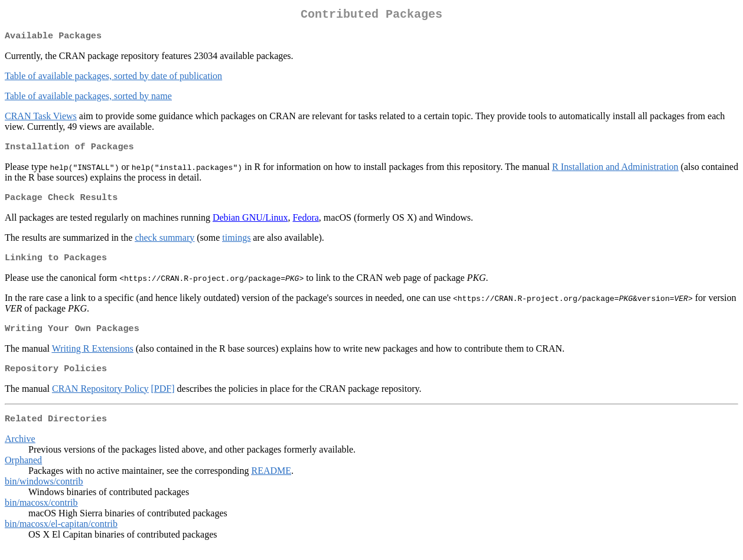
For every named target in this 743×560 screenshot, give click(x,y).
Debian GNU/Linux (250, 223)
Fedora (305, 223)
